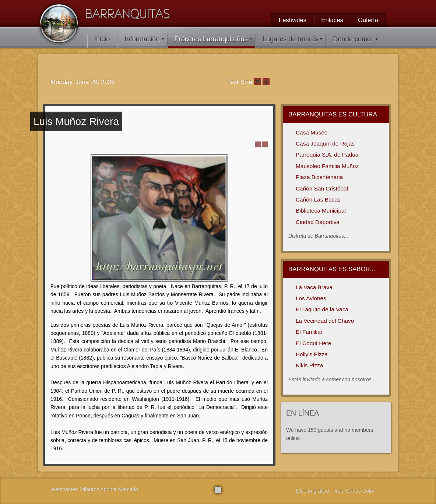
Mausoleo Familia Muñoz (327, 166)
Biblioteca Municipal (321, 211)
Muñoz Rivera (76, 121)
